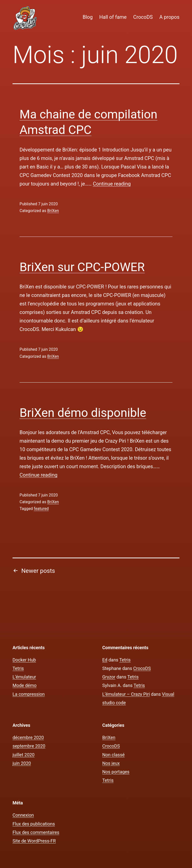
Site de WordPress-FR (34, 841)
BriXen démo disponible (83, 413)
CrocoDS (143, 17)
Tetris (18, 668)
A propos (169, 17)
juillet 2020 (24, 755)
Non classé (113, 755)
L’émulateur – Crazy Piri (126, 694)
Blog (88, 17)
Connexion (23, 815)
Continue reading (112, 184)
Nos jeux (111, 763)
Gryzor (109, 677)
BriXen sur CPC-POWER (82, 267)
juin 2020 (22, 763)
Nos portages (116, 772)
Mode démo (25, 685)
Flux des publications (34, 824)
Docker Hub (24, 660)
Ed (105, 660)
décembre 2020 (28, 737)
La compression (29, 694)
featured (41, 509)
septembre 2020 (29, 746)
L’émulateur (24, 677)
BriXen (53, 211)
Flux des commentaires (36, 832)
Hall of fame (113, 17)
